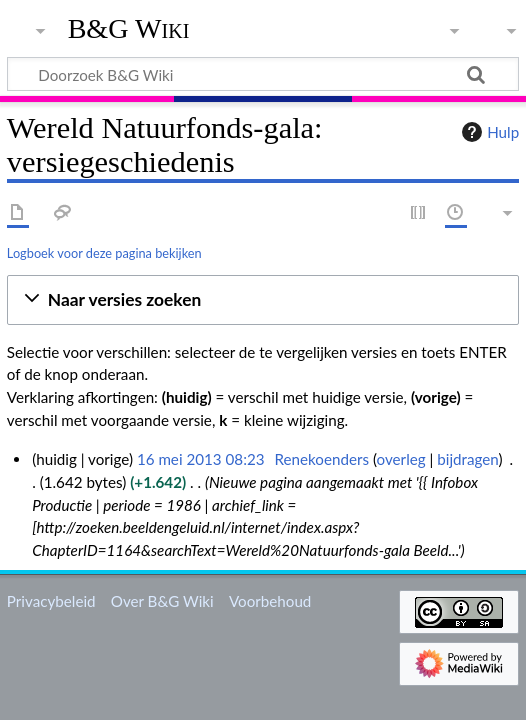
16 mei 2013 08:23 (201, 459)
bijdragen (467, 459)
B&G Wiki (129, 29)
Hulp (488, 132)
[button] (263, 300)
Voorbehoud (270, 601)
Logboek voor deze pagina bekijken (104, 253)
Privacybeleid (51, 601)
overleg (401, 459)
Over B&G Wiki (162, 601)
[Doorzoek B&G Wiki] (263, 74)
